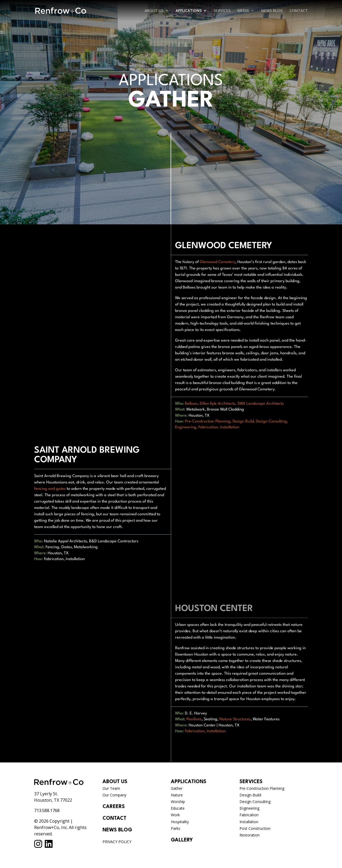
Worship (178, 802)
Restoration (250, 835)
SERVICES (222, 11)
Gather (177, 788)
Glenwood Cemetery (217, 262)
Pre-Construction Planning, (208, 422)
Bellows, (192, 404)
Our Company (114, 795)
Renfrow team (272, 317)
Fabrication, (209, 427)
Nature (177, 795)
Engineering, (186, 427)
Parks (176, 828)
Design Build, (244, 422)
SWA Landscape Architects (261, 404)
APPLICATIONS (189, 11)
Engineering (249, 808)
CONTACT (299, 11)
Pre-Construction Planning (262, 788)
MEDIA (243, 11)
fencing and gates (50, 489)
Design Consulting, (272, 422)
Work (175, 815)
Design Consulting (255, 802)
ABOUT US (154, 11)
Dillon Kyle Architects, (218, 404)
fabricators (247, 370)
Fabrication (249, 815)
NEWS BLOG (272, 11)
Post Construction (255, 828)
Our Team (111, 788)
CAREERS (114, 807)
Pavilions (194, 719)
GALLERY (182, 840)
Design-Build (250, 795)
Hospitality (180, 822)
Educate (178, 808)
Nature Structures (235, 719)
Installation (230, 427)
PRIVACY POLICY (117, 842)
